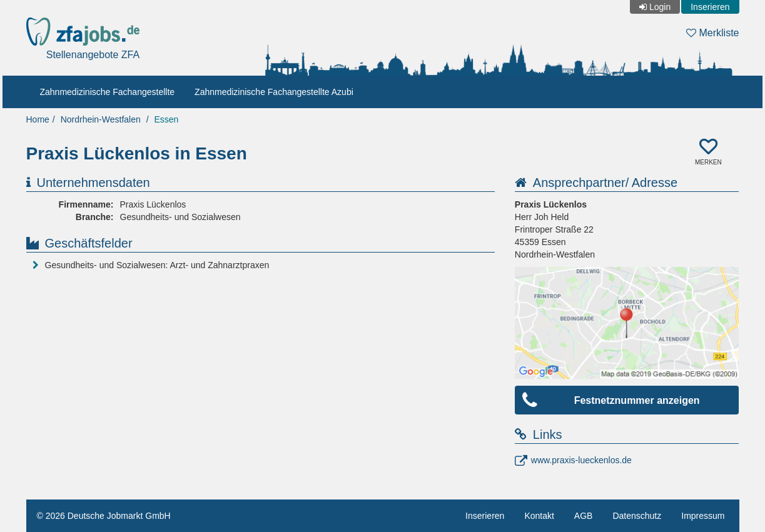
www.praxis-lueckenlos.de (581, 460)
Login (660, 7)
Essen (166, 119)
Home (38, 119)
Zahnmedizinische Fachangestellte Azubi (274, 92)
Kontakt (539, 516)
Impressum (703, 516)
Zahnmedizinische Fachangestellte (108, 92)
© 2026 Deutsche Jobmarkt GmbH (104, 516)
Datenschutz (637, 516)
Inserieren (710, 7)
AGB (584, 516)
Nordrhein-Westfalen (101, 119)
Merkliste (712, 33)
